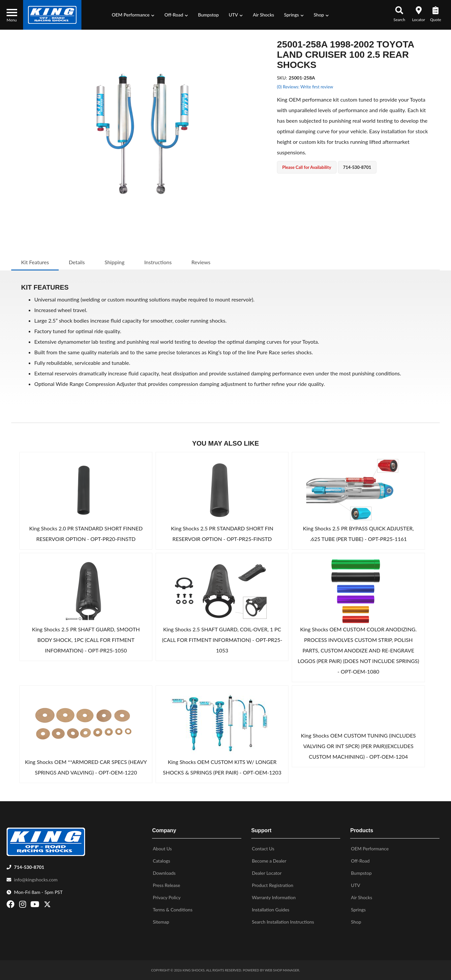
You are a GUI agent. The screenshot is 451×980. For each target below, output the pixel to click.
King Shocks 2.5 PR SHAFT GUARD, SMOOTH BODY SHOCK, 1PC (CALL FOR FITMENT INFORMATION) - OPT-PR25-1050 (86, 640)
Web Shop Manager (282, 970)
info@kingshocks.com (36, 880)
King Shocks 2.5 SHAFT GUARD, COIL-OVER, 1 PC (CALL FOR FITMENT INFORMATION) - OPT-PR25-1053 (222, 640)
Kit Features (35, 262)
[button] (133, 15)
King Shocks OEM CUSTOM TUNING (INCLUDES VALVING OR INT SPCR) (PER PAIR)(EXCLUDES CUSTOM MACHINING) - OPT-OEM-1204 (359, 746)
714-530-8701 (29, 867)
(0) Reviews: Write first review (305, 87)
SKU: (282, 78)
